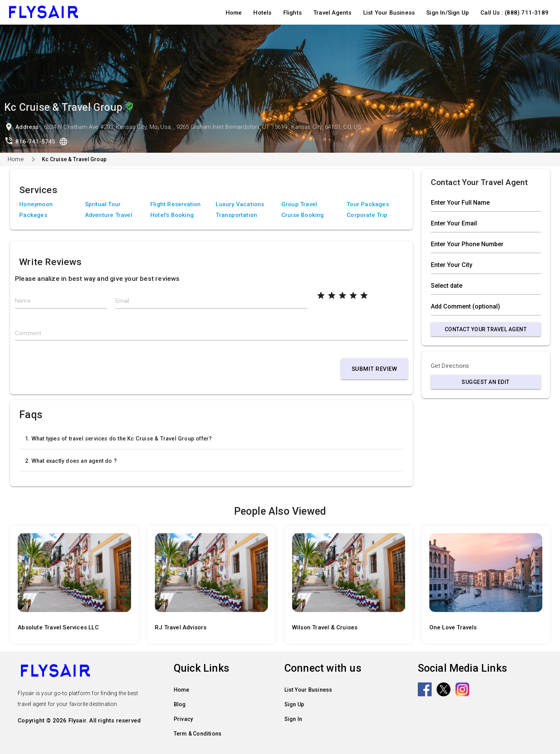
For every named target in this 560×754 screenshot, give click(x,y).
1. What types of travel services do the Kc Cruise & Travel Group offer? (118, 439)
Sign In (293, 719)
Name (23, 301)
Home (234, 13)
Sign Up (294, 704)
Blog (180, 704)
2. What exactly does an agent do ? (71, 461)
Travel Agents (332, 13)
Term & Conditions (198, 734)
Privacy (183, 719)
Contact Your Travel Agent (486, 329)
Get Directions (450, 366)
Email (122, 301)
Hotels (262, 13)
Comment (28, 333)
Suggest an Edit (486, 382)
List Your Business (389, 13)
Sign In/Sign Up (448, 13)
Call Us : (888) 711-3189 (514, 13)
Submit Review (375, 369)
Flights (292, 13)
